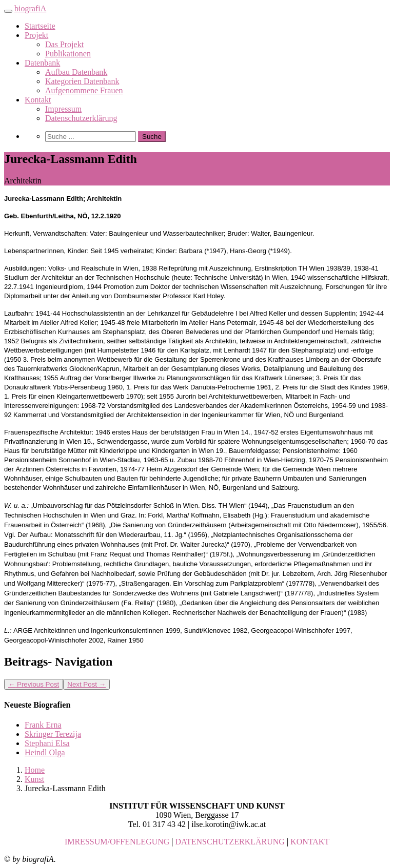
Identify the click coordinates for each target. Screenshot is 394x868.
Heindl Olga (45, 752)
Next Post (86, 684)
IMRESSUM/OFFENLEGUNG (117, 842)
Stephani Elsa (47, 743)
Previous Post (34, 684)
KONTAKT (310, 842)
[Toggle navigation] (8, 11)
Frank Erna (43, 725)
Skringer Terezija (53, 734)
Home (35, 770)
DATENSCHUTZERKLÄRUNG (230, 842)
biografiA (30, 8)
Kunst (34, 779)
